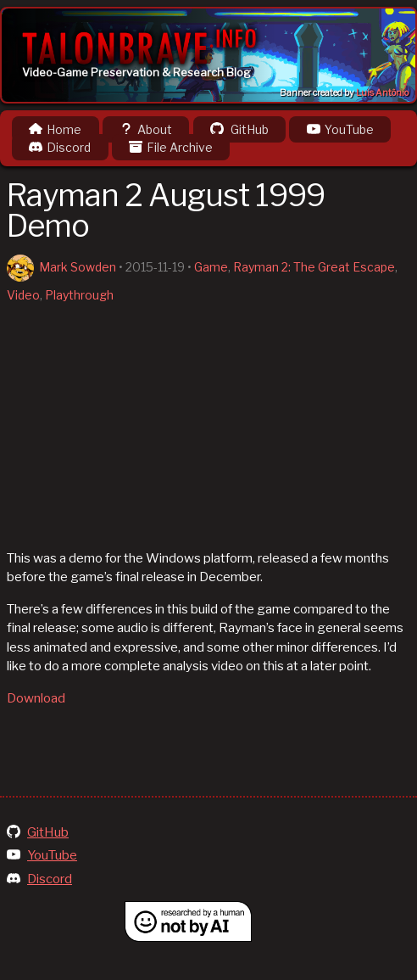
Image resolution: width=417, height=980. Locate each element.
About (146, 129)
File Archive (171, 147)
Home (55, 129)
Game (211, 267)
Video (23, 295)
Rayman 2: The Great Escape (314, 267)
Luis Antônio (382, 93)
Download (36, 698)
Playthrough (79, 295)
